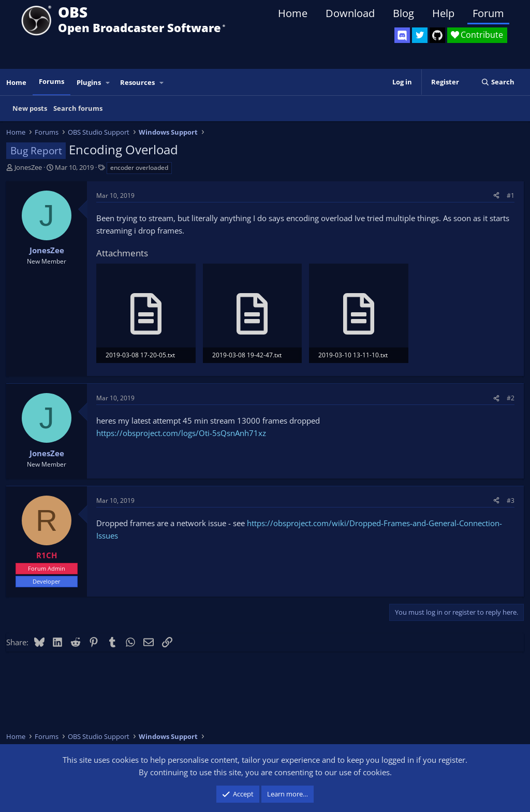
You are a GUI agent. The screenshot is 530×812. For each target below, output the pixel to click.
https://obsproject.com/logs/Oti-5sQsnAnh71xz (181, 433)
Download (350, 13)
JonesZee (28, 167)
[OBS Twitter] (420, 35)
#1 (511, 195)
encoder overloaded (139, 168)
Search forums (78, 108)
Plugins (89, 82)
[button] (108, 83)
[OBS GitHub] (437, 35)
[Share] (496, 195)
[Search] (498, 82)
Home (293, 13)
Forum (488, 13)
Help (443, 13)
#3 (511, 501)
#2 (511, 398)
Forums (51, 81)
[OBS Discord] (402, 35)
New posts (30, 108)
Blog (403, 13)
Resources (137, 82)
